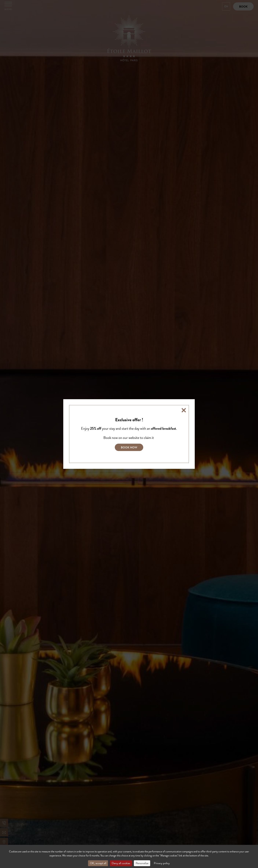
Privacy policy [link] (162, 863)
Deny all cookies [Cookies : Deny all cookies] (121, 863)
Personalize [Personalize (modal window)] (142, 863)
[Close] (184, 410)
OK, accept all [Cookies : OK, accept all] (98, 863)
